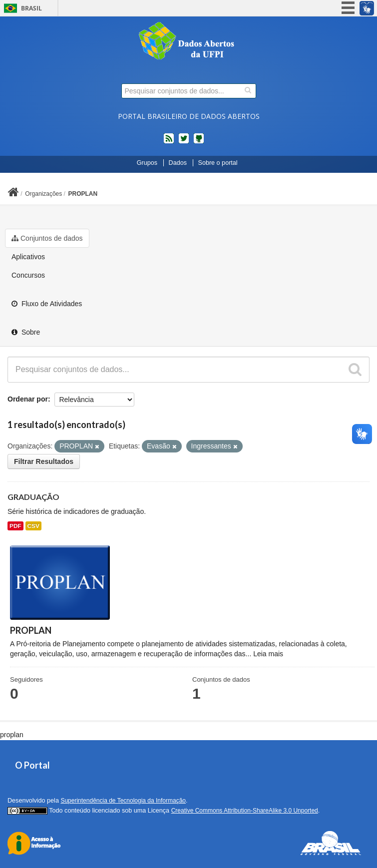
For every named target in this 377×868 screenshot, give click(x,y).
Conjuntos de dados (47, 238)
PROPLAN (83, 194)
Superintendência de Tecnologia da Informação (123, 801)
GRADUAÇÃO (33, 497)
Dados (178, 163)
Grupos (147, 163)
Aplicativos (28, 257)
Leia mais (268, 654)
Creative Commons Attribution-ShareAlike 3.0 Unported (245, 811)
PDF (15, 526)
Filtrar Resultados (44, 461)
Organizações (43, 194)
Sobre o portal (218, 163)
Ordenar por (28, 399)
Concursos (28, 275)
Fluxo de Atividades (47, 304)
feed (169, 142)
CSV (33, 526)
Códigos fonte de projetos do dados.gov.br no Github (199, 142)
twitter (184, 142)
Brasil (31, 8)
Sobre (26, 332)
